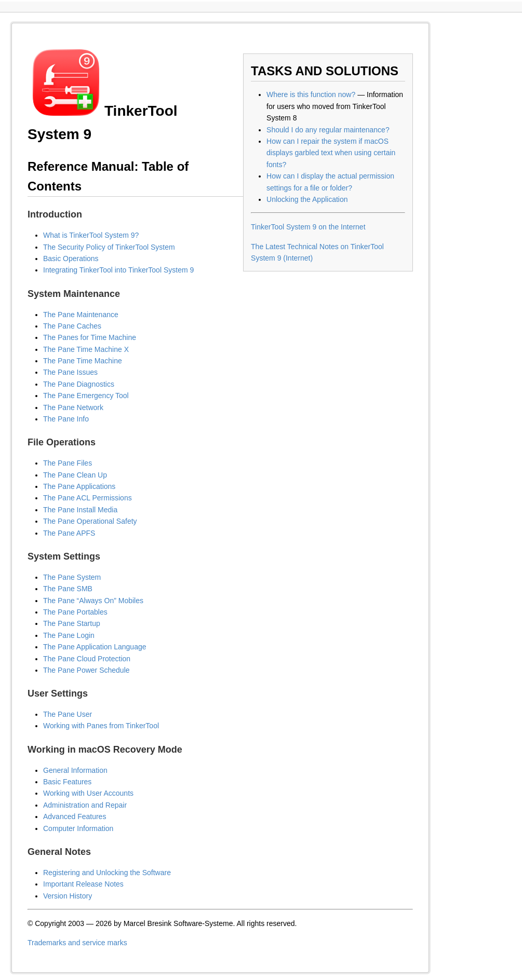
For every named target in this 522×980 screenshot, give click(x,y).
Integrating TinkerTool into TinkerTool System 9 (118, 270)
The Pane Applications (79, 486)
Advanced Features (75, 816)
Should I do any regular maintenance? (328, 130)
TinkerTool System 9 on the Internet (308, 227)
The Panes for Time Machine (90, 337)
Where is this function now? (311, 94)
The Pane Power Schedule (86, 670)
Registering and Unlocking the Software (107, 873)
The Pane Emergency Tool (86, 396)
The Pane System (72, 577)
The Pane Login (69, 635)
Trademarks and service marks (77, 943)
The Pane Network (73, 407)
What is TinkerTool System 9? (91, 235)
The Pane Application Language (95, 647)
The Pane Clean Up (75, 475)
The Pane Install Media (80, 510)
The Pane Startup (72, 623)
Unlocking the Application (307, 199)
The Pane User (68, 714)
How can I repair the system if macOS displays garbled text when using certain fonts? (331, 153)
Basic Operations (71, 258)
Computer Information (78, 828)
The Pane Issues (70, 372)
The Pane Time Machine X (86, 349)
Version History (68, 896)
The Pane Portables (75, 612)
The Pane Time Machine (83, 361)
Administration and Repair (85, 805)
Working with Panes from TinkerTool (101, 726)
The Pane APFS (69, 533)
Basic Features (67, 782)
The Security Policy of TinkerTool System (109, 247)
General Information (75, 770)
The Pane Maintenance (81, 315)
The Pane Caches (72, 326)
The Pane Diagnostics (79, 384)
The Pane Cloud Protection (87, 659)
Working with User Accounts (88, 793)
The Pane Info (66, 419)
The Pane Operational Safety (90, 521)
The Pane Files (68, 463)
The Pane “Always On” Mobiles (93, 601)
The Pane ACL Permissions (88, 498)
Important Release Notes (83, 884)
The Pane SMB (68, 589)
